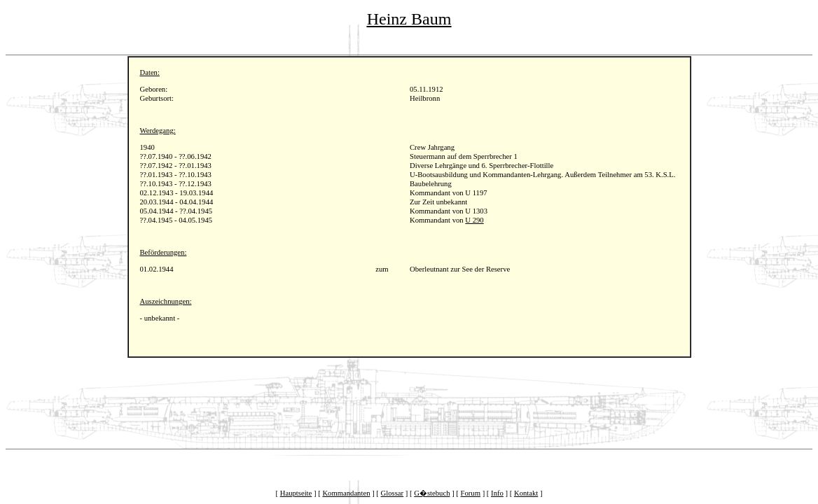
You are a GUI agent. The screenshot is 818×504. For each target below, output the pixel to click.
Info (497, 493)
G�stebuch (432, 493)
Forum (471, 493)
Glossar (393, 493)
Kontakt (526, 493)
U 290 (474, 220)
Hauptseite (296, 493)
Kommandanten (346, 493)
